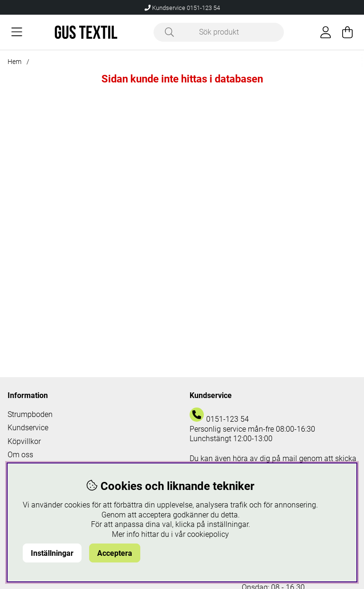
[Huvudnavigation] (17, 32)
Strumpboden (30, 414)
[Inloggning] (326, 32)
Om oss (20, 455)
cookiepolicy (208, 534)
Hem (14, 62)
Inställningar (52, 553)
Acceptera (115, 553)
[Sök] (219, 32)
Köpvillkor (24, 441)
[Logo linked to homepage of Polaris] (86, 32)
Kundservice (28, 428)
